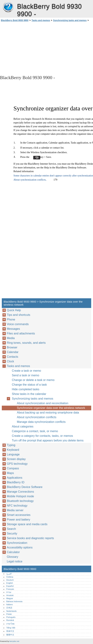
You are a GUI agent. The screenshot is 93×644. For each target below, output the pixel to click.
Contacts (12, 357)
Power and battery (18, 520)
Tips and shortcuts (18, 315)
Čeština (10, 577)
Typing (11, 445)
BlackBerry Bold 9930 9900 (8, 7)
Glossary (12, 557)
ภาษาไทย (10, 624)
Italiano (10, 604)
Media (11, 338)
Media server (15, 510)
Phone (11, 319)
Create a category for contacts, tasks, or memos (42, 436)
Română (10, 620)
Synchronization (17, 543)
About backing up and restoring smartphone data (48, 413)
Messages (13, 329)
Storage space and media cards (27, 524)
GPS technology (17, 464)
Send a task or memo (25, 375)
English (10, 583)
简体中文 (10, 631)
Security (12, 534)
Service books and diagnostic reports (30, 538)
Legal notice (15, 561)
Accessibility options (20, 547)
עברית (9, 592)
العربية (9, 574)
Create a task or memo (26, 371)
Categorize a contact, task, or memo (35, 431)
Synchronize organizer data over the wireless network (51, 408)
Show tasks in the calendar (29, 394)
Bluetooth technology (20, 501)
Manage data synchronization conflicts (41, 422)
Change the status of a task (29, 385)
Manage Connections (20, 492)
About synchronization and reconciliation (43, 403)
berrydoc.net (14, 641)
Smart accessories (19, 515)
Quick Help (14, 310)
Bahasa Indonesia (14, 601)
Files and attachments (21, 333)
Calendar (13, 352)
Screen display (16, 459)
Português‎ (11, 617)
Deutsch (10, 580)
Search (11, 529)
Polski (9, 614)
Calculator (13, 552)
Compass (13, 468)
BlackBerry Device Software (25, 487)
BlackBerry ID (16, 482)
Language (13, 454)
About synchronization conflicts (37, 417)
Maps (10, 473)
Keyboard (13, 450)
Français (10, 589)
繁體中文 (10, 635)
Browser (12, 347)
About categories (23, 427)
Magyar (10, 598)
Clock (10, 361)
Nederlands (11, 611)
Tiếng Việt (11, 628)
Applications (15, 478)
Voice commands (18, 324)
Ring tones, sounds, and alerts (26, 343)
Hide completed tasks (26, 389)
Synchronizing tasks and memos (70, 20)
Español (10, 586)
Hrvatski (10, 595)
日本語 (9, 608)
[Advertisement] (32, 48)
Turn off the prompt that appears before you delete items (48, 440)
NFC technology (17, 506)
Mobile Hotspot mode (20, 496)
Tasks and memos (41, 20)
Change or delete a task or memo (33, 380)
